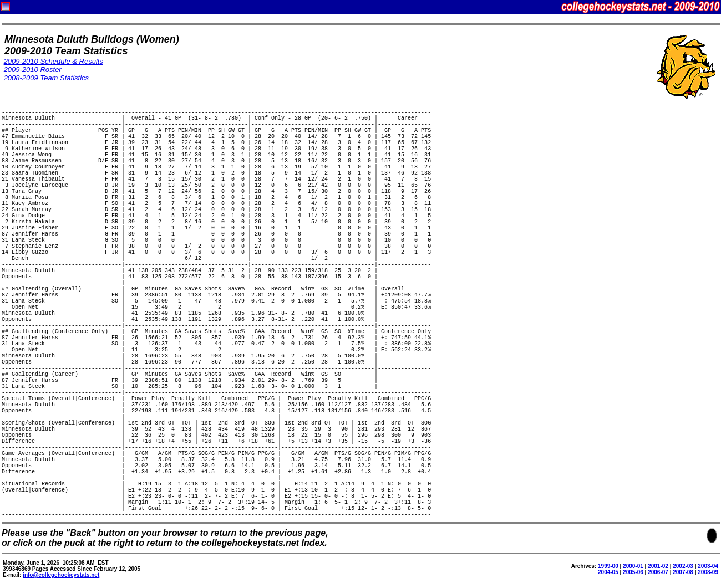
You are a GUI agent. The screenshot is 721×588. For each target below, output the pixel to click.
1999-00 (608, 566)
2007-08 (683, 572)
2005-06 (633, 572)
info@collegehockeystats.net (61, 575)
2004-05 (608, 572)
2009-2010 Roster (33, 70)
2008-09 (708, 572)
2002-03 (683, 566)
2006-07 (658, 572)
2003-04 (708, 566)
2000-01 (633, 566)
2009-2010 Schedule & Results (54, 61)
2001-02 (658, 566)
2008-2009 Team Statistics (46, 78)
